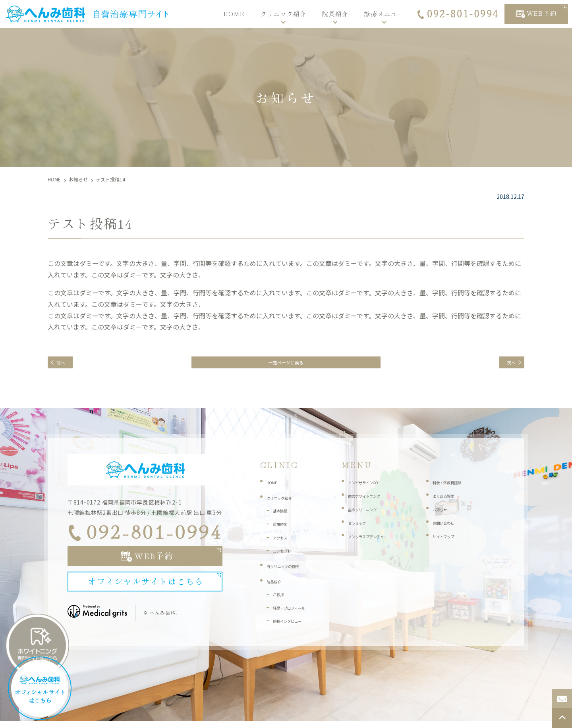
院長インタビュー (295, 626)
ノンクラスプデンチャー (379, 541)
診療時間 (284, 529)
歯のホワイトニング (373, 501)
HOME (234, 14)
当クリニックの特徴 (292, 572)
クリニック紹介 (284, 14)
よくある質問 (449, 501)
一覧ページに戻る (286, 365)
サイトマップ (449, 541)
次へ (505, 365)
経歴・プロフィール (298, 613)
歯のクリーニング (370, 515)
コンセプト (287, 556)
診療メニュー (384, 14)
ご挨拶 (281, 599)
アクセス (284, 543)
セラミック (362, 528)
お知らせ (444, 515)
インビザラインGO (371, 488)
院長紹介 (335, 14)
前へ (67, 365)
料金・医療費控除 (455, 488)
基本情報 (284, 516)
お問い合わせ (449, 528)
